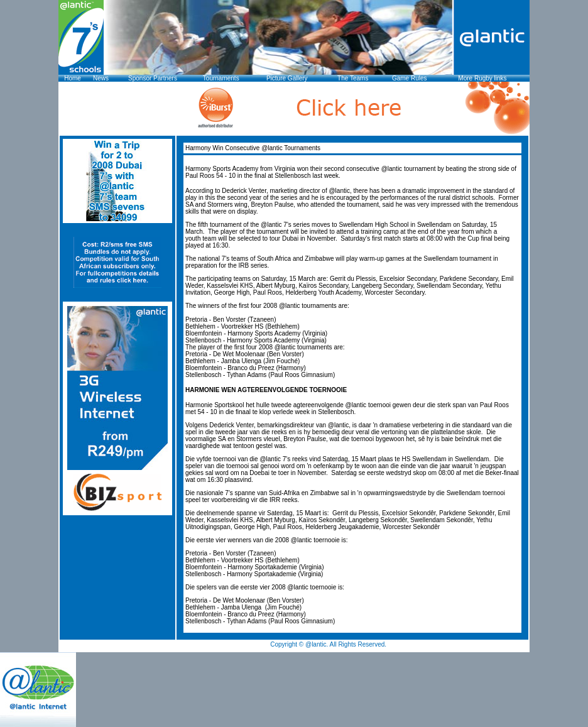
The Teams (353, 78)
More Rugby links (482, 78)
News (101, 78)
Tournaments (221, 78)
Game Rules (410, 78)
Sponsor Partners (153, 78)
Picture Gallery (287, 78)
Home (73, 78)
